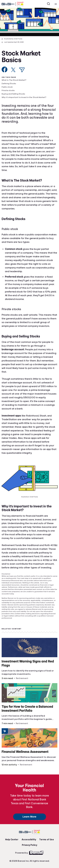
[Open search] (49, 4)
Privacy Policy (30, 845)
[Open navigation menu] (56, 4)
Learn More (29, 817)
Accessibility (29, 840)
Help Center (12, 840)
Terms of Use (47, 840)
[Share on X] (13, 70)
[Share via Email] (22, 70)
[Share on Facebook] (5, 69)
